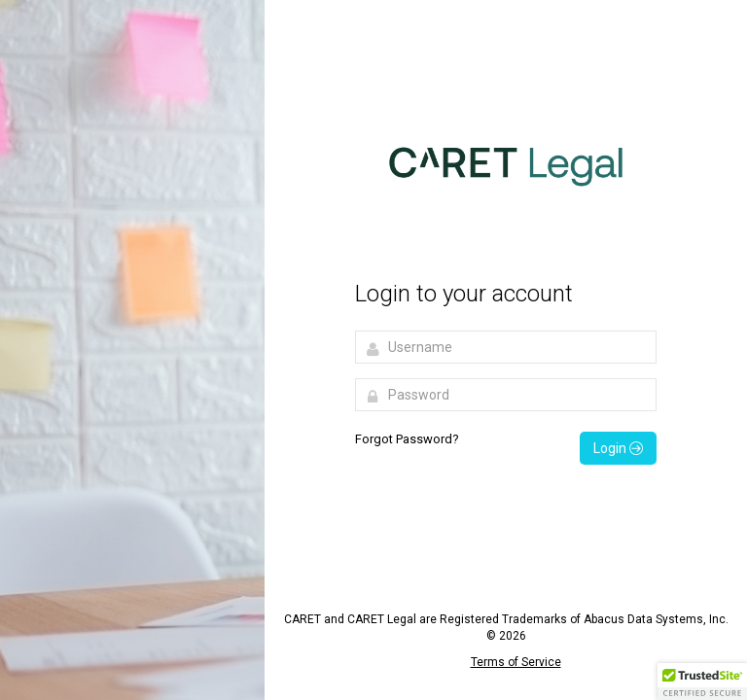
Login (618, 448)
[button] (702, 682)
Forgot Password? (407, 439)
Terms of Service (516, 662)
